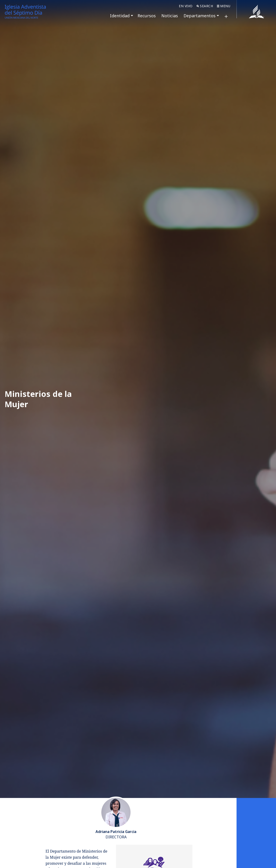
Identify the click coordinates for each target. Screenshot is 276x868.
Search (205, 6)
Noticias (170, 16)
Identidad (120, 16)
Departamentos (200, 16)
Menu (224, 6)
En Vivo (186, 6)
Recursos (147, 16)
